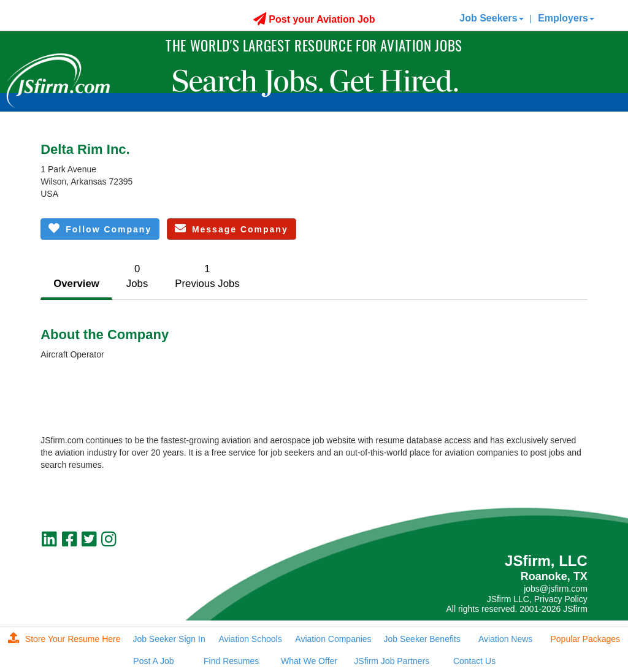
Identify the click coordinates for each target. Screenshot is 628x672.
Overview (76, 284)
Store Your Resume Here (64, 639)
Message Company (232, 228)
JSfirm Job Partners (392, 661)
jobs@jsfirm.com (556, 589)
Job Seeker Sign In (169, 639)
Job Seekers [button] (491, 18)
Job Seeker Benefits (422, 639)
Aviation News (505, 639)
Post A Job (153, 661)
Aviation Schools (250, 639)
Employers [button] (566, 18)
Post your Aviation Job (314, 19)
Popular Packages (585, 639)
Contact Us (474, 661)
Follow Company (100, 228)
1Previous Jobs (207, 276)
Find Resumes (231, 661)
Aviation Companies (333, 639)
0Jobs (137, 276)
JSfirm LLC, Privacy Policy (537, 599)
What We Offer (309, 661)
